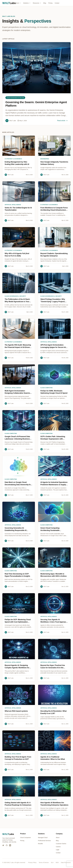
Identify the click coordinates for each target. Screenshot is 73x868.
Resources (37, 3)
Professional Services (44, 841)
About (58, 838)
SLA (52, 862)
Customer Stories (61, 844)
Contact (57, 3)
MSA (57, 862)
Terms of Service (44, 862)
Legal (58, 850)
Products (17, 3)
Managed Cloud (43, 838)
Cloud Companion (25, 838)
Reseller (40, 844)
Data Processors (66, 862)
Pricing (50, 3)
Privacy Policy (32, 862)
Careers (58, 847)
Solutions (27, 3)
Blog (45, 3)
